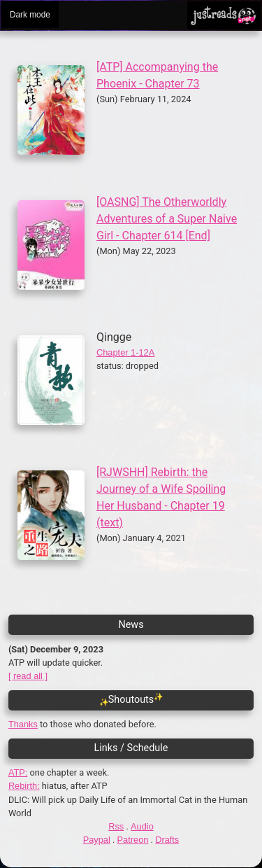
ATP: (18, 772)
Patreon (133, 840)
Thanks (23, 724)
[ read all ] (28, 676)
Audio (142, 826)
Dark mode (30, 15)
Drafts (167, 840)
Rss (116, 826)
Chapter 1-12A (125, 352)
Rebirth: (24, 786)
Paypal (97, 840)
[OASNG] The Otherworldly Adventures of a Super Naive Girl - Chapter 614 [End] (167, 219)
